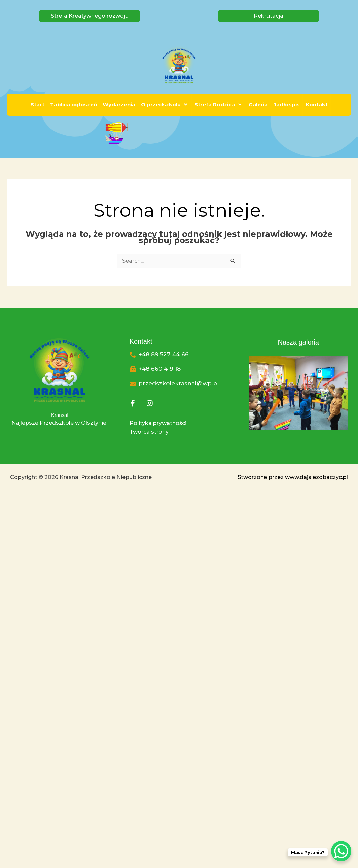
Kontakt (317, 104)
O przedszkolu (165, 104)
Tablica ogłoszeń (74, 104)
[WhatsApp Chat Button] (341, 851)
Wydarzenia (119, 104)
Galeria (258, 104)
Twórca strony (149, 432)
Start (38, 104)
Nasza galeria (298, 342)
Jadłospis (287, 104)
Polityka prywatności (158, 423)
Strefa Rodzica (219, 104)
